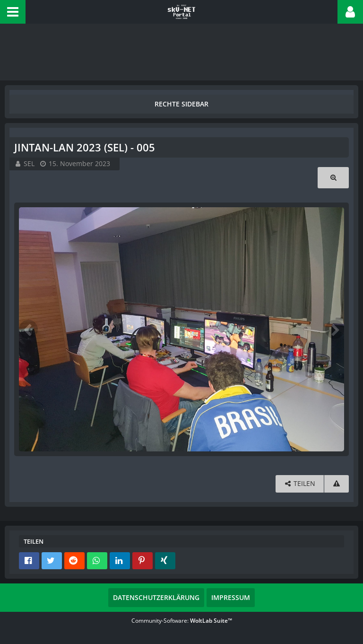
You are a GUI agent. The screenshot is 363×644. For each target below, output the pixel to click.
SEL (29, 163)
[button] (13, 12)
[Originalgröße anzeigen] (333, 178)
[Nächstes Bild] (335, 329)
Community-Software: (182, 621)
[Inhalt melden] (337, 484)
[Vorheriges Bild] (28, 329)
